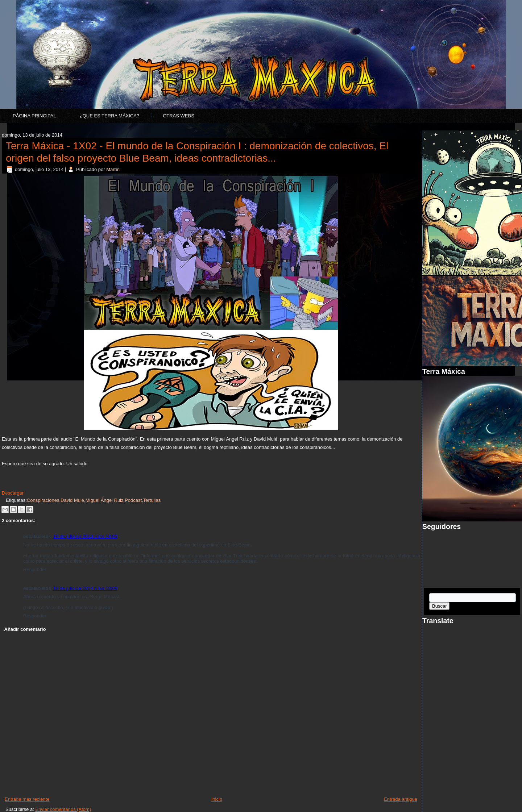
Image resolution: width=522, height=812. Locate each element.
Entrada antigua (401, 799)
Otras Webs (179, 116)
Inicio (217, 799)
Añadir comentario (25, 629)
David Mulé (72, 500)
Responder (35, 569)
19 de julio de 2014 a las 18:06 (85, 588)
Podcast (133, 500)
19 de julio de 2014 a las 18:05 (85, 536)
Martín (113, 169)
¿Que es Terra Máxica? (109, 116)
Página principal (34, 116)
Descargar (13, 493)
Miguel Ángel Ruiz (105, 500)
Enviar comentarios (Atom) (63, 809)
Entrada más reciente (27, 799)
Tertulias (152, 500)
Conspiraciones (43, 500)
